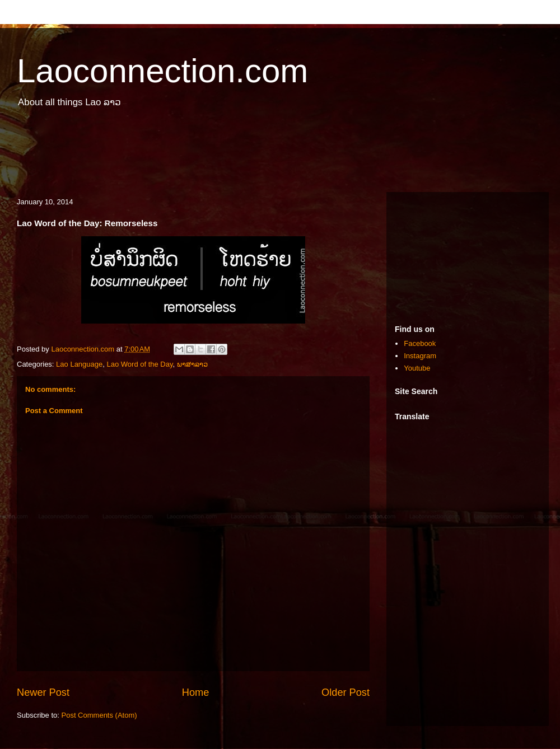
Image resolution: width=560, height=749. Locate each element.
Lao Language (79, 364)
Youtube (417, 368)
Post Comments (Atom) (99, 715)
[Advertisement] (280, 156)
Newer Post (43, 692)
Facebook (420, 343)
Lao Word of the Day (139, 364)
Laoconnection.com (162, 71)
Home (196, 692)
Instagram (420, 356)
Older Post (346, 692)
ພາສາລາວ (192, 364)
